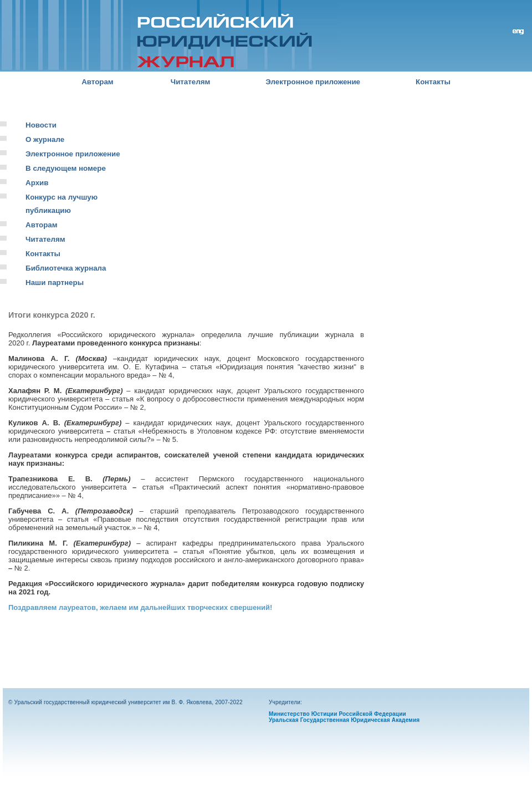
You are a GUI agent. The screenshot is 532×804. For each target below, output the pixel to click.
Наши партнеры (55, 283)
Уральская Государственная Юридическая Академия (344, 720)
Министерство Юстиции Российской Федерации (337, 714)
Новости (41, 125)
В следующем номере (66, 168)
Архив (37, 183)
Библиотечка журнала (66, 268)
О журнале (45, 139)
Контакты (433, 82)
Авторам (98, 82)
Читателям (191, 82)
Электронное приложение (313, 82)
